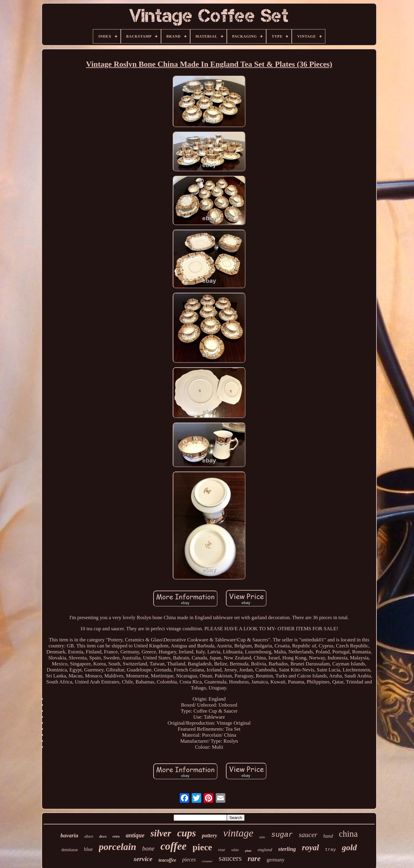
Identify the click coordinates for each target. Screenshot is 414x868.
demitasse (70, 850)
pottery (210, 836)
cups (187, 833)
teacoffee (167, 860)
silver (161, 833)
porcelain (117, 847)
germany (275, 860)
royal (310, 848)
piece (202, 847)
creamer (207, 861)
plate (248, 851)
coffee (174, 846)
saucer (308, 835)
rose (222, 850)
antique (135, 835)
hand (328, 836)
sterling (287, 849)
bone (148, 848)
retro (116, 836)
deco (103, 836)
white (235, 850)
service (143, 859)
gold (349, 847)
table (262, 837)
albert (89, 836)
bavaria (69, 835)
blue (88, 849)
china (348, 834)
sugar (282, 835)
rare (254, 859)
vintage (238, 833)
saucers (230, 858)
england (265, 850)
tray (330, 850)
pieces (189, 860)
